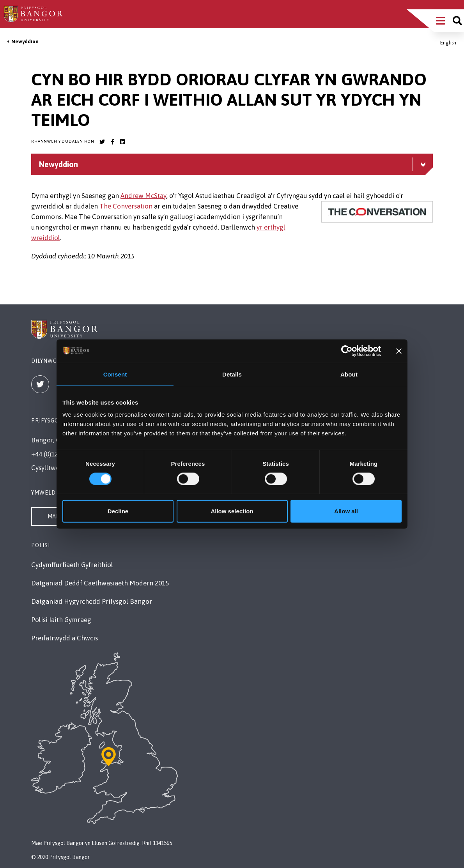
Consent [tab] (115, 374)
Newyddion (25, 42)
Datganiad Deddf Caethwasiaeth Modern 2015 (100, 583)
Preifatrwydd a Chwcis (65, 638)
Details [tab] (232, 374)
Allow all (346, 511)
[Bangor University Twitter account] (102, 142)
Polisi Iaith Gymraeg (61, 620)
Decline (118, 511)
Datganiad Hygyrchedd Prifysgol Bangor (92, 601)
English (448, 43)
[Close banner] (399, 351)
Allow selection (232, 511)
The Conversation (126, 206)
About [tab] (349, 374)
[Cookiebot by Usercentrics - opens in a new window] (347, 351)
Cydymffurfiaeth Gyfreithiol (72, 565)
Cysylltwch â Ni (54, 468)
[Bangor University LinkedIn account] (122, 142)
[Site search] (457, 21)
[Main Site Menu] (440, 21)
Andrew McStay (143, 196)
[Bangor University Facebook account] (112, 142)
